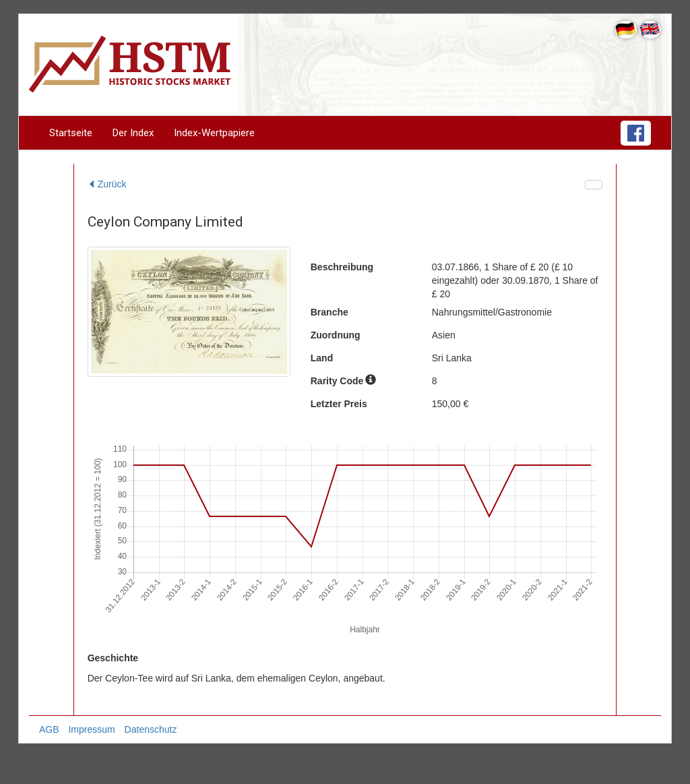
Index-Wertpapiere (214, 133)
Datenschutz (151, 729)
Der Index (133, 133)
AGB (49, 729)
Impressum (91, 729)
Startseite (71, 133)
